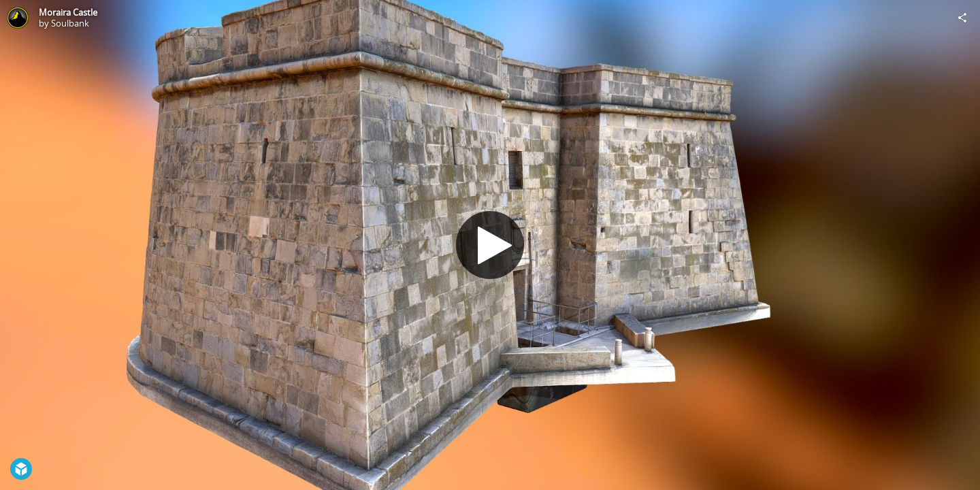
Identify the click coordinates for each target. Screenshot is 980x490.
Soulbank (70, 23)
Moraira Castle (68, 12)
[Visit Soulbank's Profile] (18, 18)
